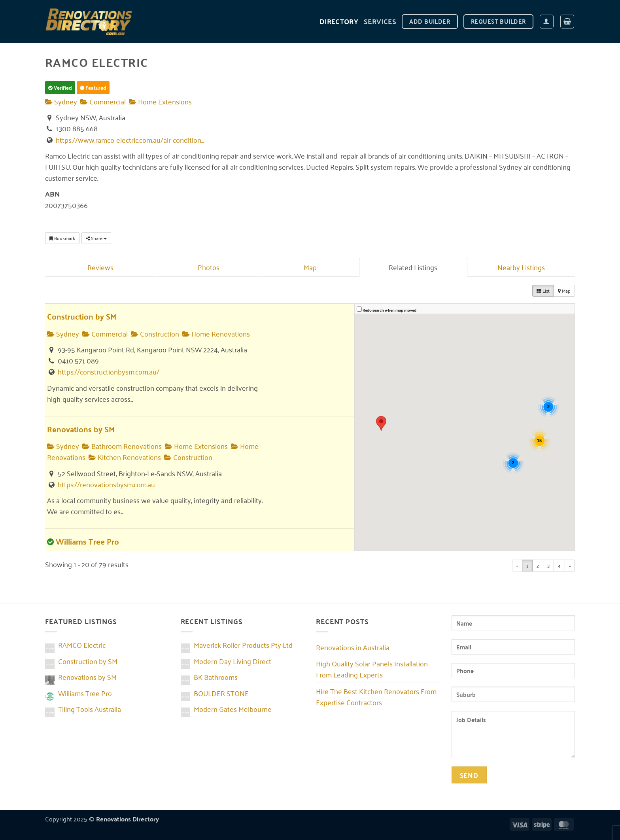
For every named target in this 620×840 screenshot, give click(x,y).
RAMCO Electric (82, 645)
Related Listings (413, 267)
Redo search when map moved (389, 310)
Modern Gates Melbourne (233, 709)
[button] (547, 22)
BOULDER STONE (221, 693)
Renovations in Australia (353, 647)
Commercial (103, 101)
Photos (209, 267)
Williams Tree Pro (87, 541)
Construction (155, 333)
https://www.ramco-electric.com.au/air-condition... (130, 140)
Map (310, 267)
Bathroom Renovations (122, 446)
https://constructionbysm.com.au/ (109, 371)
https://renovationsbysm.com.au (106, 484)
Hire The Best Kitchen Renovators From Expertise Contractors (376, 696)
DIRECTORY (339, 21)
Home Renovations (216, 333)
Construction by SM (82, 316)
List (543, 290)
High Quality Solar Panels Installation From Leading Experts (372, 669)
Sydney (61, 101)
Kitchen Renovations (125, 457)
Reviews (100, 267)
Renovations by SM (81, 429)
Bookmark (62, 238)
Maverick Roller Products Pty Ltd (243, 645)
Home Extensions (160, 101)
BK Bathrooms (216, 677)
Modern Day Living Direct (232, 661)
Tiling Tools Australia (90, 709)
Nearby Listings (521, 267)
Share (96, 238)
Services (380, 21)
